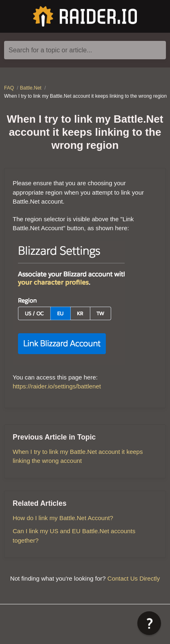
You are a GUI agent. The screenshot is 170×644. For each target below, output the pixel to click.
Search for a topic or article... (50, 50)
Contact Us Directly (134, 578)
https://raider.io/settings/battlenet (57, 386)
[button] (149, 623)
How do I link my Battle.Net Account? (63, 518)
